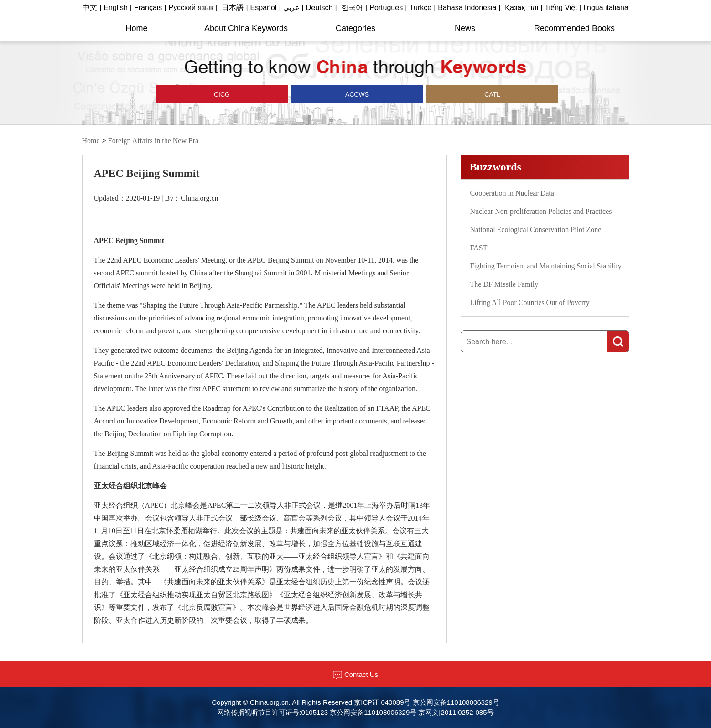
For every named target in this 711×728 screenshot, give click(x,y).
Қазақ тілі (522, 8)
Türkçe (420, 8)
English (115, 8)
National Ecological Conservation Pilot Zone (536, 230)
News (465, 28)
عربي (291, 8)
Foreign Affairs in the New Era (153, 141)
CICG (222, 94)
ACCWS (357, 94)
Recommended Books (574, 28)
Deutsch (319, 8)
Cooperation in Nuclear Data (512, 193)
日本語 (233, 8)
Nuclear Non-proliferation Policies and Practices (541, 211)
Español (264, 8)
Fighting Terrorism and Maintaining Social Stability (546, 266)
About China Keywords (246, 28)
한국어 (352, 8)
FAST (479, 248)
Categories (355, 28)
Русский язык (191, 8)
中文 (90, 8)
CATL (492, 94)
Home (136, 28)
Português (386, 8)
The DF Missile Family (504, 284)
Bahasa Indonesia (467, 8)
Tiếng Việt (561, 8)
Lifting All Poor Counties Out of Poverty (530, 302)
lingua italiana (606, 8)
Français (148, 8)
